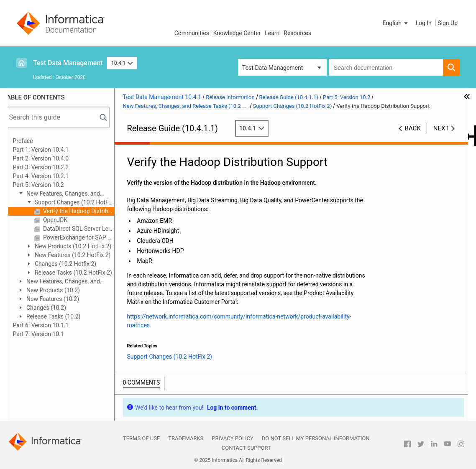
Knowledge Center (237, 33)
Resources (297, 33)
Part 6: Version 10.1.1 (50, 325)
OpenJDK (64, 220)
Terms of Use (141, 438)
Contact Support (246, 448)
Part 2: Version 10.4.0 (50, 158)
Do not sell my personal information (316, 438)
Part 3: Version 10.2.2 (50, 167)
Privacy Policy (232, 438)
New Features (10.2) (61, 299)
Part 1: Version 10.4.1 (50, 150)
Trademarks (186, 438)
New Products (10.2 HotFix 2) (81, 246)
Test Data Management (68, 63)
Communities (192, 33)
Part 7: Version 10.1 (47, 334)
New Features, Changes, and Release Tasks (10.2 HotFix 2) (67, 194)
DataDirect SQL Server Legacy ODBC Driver (87, 229)
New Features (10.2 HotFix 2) (81, 255)
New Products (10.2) (61, 290)
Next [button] (441, 128)
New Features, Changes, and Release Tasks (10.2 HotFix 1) (67, 282)
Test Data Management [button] (273, 68)
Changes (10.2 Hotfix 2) (74, 264)
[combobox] (386, 67)
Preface (32, 141)
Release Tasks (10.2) (62, 316)
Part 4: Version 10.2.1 (50, 176)
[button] (396, 23)
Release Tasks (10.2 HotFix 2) (82, 273)
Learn (272, 33)
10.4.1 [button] (122, 63)
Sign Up (448, 23)
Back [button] (413, 128)
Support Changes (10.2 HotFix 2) (78, 203)
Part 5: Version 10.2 (47, 185)
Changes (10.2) (55, 308)
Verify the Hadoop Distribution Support (87, 211)
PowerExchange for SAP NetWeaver (87, 237)
